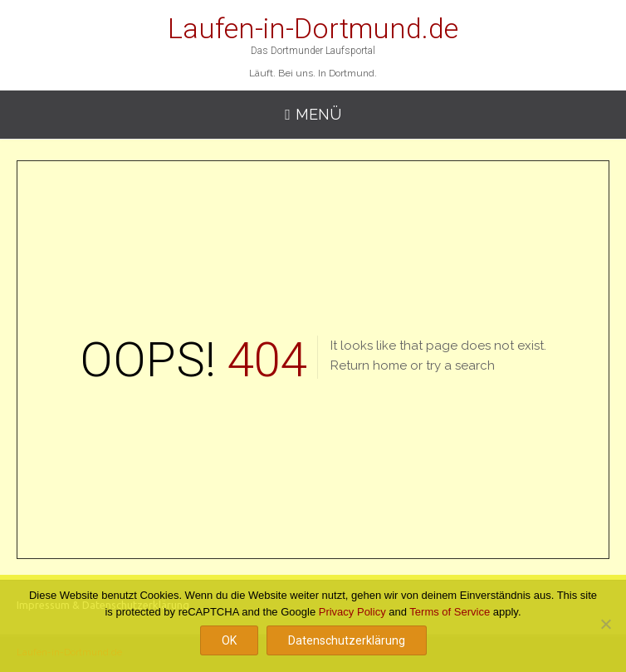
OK (229, 640)
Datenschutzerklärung (347, 640)
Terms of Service (450, 612)
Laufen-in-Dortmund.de (313, 28)
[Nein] (605, 624)
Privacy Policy (352, 612)
